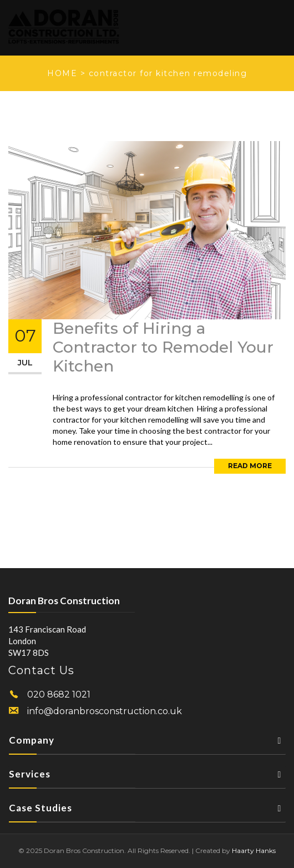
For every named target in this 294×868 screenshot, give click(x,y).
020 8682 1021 (59, 694)
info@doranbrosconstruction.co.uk (105, 711)
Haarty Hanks (254, 851)
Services (147, 777)
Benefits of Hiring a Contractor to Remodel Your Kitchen (163, 347)
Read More (250, 466)
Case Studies (147, 811)
